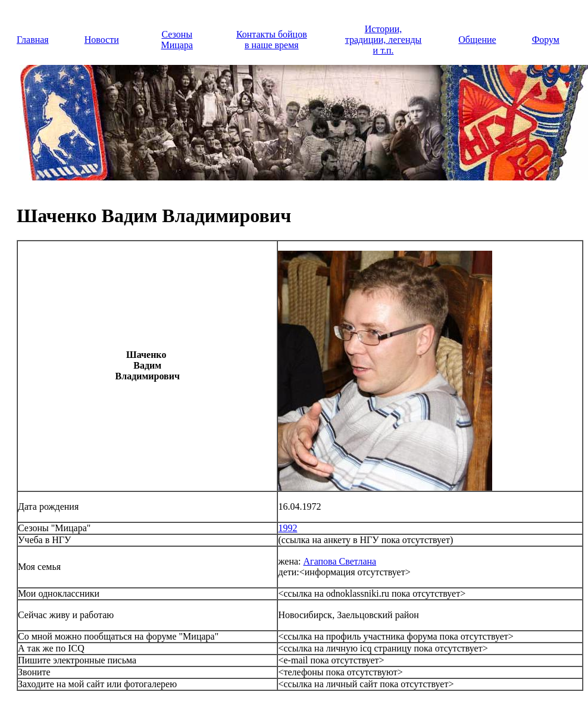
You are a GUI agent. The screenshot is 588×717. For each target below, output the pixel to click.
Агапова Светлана (340, 561)
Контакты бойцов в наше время (272, 40)
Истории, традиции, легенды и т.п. (384, 40)
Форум (546, 40)
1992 (287, 528)
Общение (477, 40)
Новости (102, 40)
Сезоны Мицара (177, 40)
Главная (33, 40)
